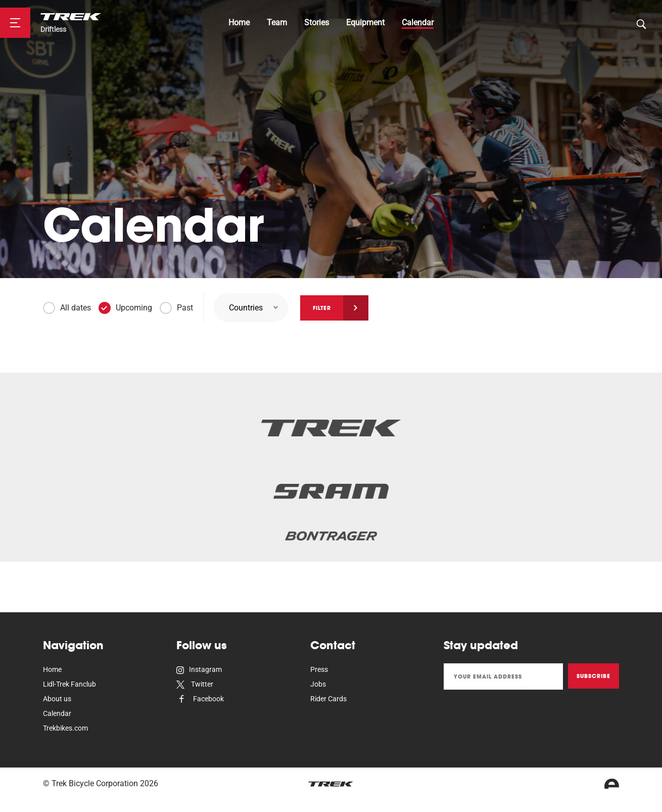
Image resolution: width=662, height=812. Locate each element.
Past (185, 308)
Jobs (318, 684)
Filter (322, 308)
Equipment (365, 22)
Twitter (195, 684)
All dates (76, 308)
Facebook (200, 699)
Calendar (418, 22)
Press (319, 669)
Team (277, 22)
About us (57, 699)
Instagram (199, 669)
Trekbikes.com (65, 728)
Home (239, 22)
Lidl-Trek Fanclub (69, 684)
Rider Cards (328, 699)
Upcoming (134, 308)
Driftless (53, 30)
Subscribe (594, 676)
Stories (317, 22)
